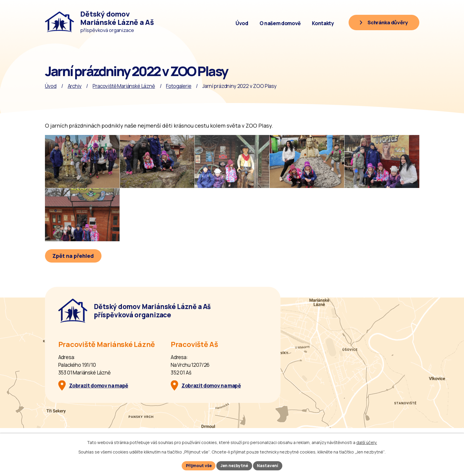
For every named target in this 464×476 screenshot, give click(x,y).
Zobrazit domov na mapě (99, 398)
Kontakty (323, 23)
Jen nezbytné (235, 465)
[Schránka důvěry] (383, 23)
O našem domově (280, 23)
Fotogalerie (179, 86)
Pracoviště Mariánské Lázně (124, 86)
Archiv (75, 86)
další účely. (367, 442)
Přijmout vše (198, 465)
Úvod (242, 23)
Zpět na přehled (74, 268)
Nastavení (269, 465)
